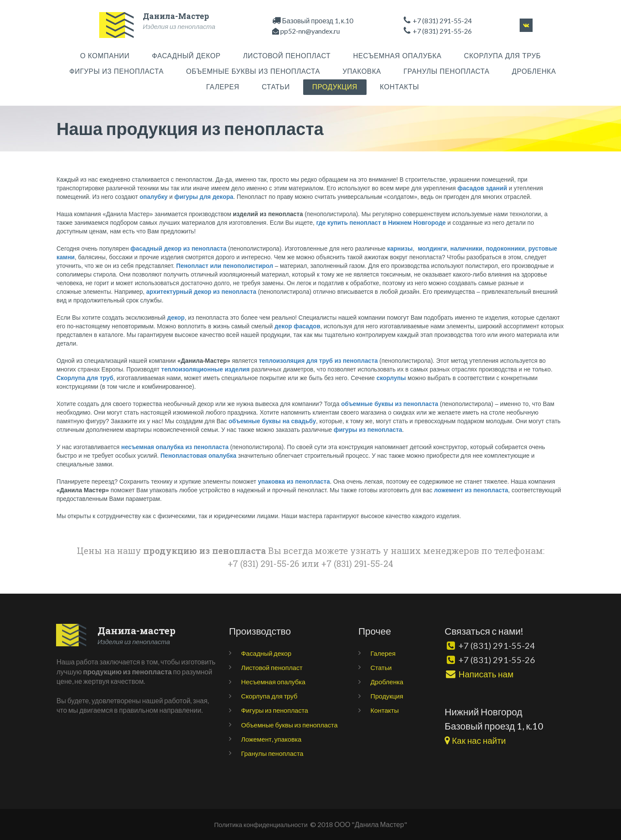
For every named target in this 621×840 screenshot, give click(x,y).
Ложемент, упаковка (273, 739)
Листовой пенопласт (273, 667)
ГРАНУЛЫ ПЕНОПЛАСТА (447, 71)
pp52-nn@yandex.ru (310, 31)
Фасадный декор (268, 653)
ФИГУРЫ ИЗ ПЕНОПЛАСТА (117, 71)
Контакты (385, 710)
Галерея (384, 653)
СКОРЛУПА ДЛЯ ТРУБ (503, 56)
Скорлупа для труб (271, 696)
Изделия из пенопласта (181, 26)
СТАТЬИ (276, 87)
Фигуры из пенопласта (276, 710)
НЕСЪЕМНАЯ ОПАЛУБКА (397, 56)
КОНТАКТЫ (400, 87)
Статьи (382, 667)
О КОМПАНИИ (105, 56)
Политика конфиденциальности (261, 824)
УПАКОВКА (362, 71)
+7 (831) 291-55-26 (500, 659)
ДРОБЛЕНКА (534, 71)
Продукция (388, 696)
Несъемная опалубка (275, 681)
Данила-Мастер (176, 16)
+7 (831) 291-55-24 (442, 20)
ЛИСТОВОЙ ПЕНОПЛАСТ (287, 56)
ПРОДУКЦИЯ (335, 87)
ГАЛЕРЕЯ (223, 87)
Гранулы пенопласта (274, 753)
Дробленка (388, 681)
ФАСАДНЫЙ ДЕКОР (186, 56)
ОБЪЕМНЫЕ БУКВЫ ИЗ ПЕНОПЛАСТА (253, 71)
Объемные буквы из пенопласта (292, 725)
